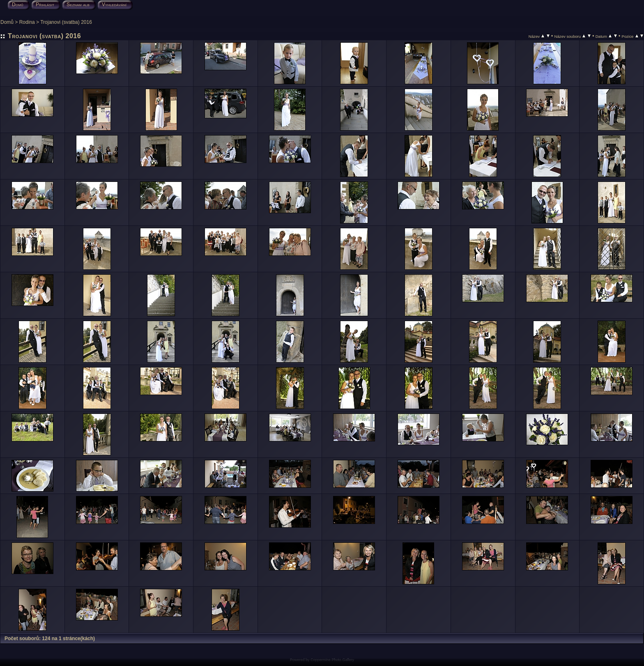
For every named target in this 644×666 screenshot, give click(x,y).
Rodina (27, 22)
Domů (7, 22)
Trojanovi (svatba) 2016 (66, 22)
